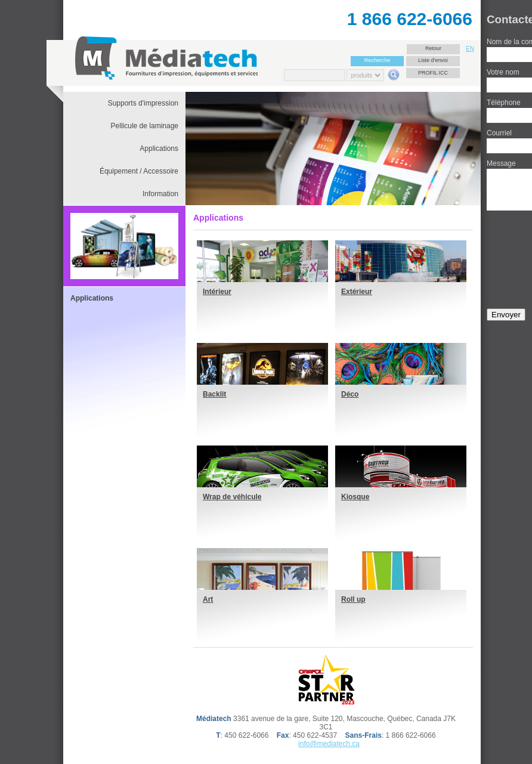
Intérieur (217, 292)
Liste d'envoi (433, 60)
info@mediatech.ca (329, 744)
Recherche (378, 60)
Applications (92, 298)
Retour (433, 48)
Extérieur (357, 292)
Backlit (214, 394)
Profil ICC (433, 73)
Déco (350, 394)
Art (208, 599)
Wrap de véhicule (232, 497)
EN (470, 49)
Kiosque (355, 497)
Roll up (353, 599)
